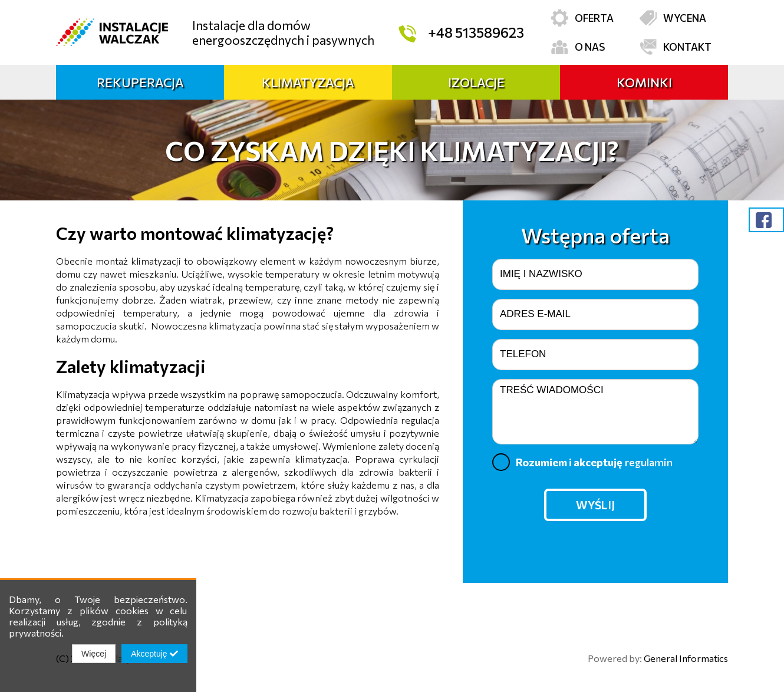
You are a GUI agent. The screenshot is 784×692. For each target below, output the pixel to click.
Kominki (644, 82)
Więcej (94, 654)
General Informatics (686, 658)
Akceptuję (154, 654)
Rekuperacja (140, 82)
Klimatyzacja (308, 82)
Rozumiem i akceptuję (582, 462)
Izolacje (476, 82)
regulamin (649, 462)
